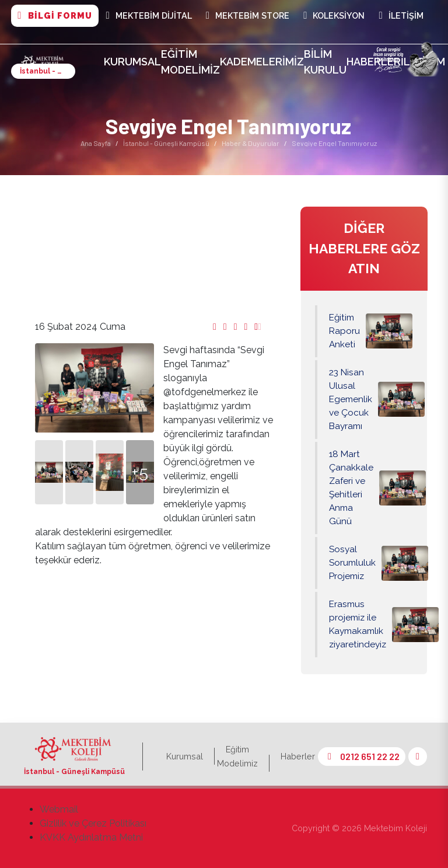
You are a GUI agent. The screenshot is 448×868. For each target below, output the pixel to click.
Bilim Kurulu (325, 62)
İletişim (401, 16)
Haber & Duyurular (251, 143)
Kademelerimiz (262, 62)
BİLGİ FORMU (55, 16)
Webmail (59, 809)
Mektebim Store (248, 16)
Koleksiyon (334, 16)
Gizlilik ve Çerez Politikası (93, 823)
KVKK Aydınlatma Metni (91, 837)
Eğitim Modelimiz (190, 62)
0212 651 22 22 (362, 756)
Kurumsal (132, 62)
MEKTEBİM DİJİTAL (149, 16)
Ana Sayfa (96, 143)
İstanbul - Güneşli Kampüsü (166, 143)
